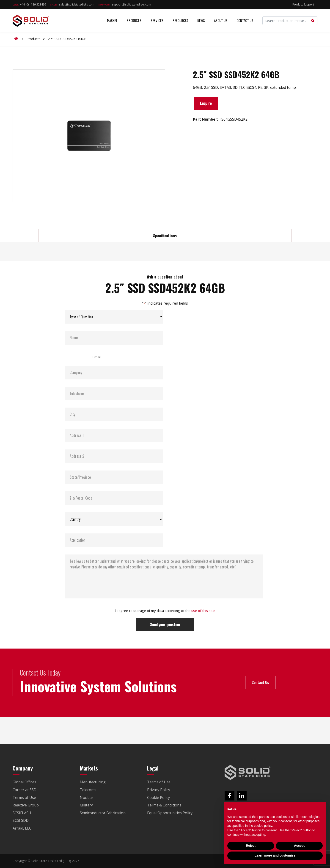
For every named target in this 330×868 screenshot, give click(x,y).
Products (134, 21)
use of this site (203, 611)
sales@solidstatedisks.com (72, 4)
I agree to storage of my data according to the (166, 611)
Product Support (303, 4)
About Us (221, 21)
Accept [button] (299, 846)
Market (112, 21)
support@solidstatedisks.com (125, 4)
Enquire (206, 103)
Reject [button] (251, 846)
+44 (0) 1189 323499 (29, 4)
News (201, 21)
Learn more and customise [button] (275, 855)
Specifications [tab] (165, 235)
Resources (180, 21)
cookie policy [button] (263, 826)
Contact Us (245, 21)
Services (157, 21)
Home (17, 39)
